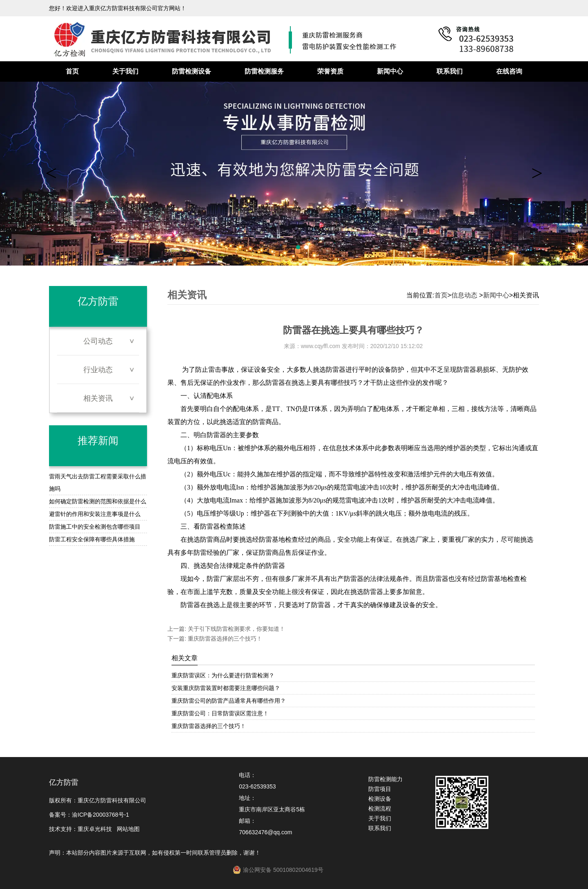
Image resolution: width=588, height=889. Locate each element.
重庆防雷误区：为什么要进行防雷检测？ (223, 675)
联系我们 (450, 71)
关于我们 (125, 71)
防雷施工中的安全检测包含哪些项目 (95, 527)
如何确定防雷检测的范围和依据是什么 (98, 501)
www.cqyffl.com (321, 346)
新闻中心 (390, 71)
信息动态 (464, 295)
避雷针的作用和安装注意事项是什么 (95, 514)
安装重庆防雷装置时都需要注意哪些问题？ (226, 688)
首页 (72, 71)
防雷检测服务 (264, 71)
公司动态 (98, 341)
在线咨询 (509, 71)
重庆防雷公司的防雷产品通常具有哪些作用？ (229, 701)
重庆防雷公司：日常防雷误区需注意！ (220, 713)
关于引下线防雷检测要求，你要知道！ (236, 629)
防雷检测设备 (192, 71)
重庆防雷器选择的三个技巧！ (224, 639)
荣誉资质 (330, 71)
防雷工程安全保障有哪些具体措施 (92, 539)
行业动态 (98, 370)
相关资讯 (98, 398)
